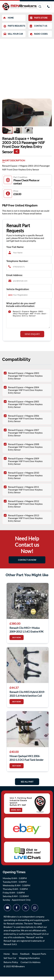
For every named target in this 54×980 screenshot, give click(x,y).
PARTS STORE (39, 18)
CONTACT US (39, 26)
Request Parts (39, 957)
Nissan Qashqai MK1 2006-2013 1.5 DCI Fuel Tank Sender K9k (26, 761)
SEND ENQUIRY (32, 338)
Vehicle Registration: (18, 289)
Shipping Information (29, 961)
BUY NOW (17, 641)
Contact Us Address (31, 966)
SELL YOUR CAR (13, 34)
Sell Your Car (10, 961)
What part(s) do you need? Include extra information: (21, 305)
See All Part (27, 785)
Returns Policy (11, 966)
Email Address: (15, 275)
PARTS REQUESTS (14, 26)
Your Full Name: (15, 247)
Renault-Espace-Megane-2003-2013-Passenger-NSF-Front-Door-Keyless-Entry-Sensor (28, 320)
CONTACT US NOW (27, 563)
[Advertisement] (27, 67)
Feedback (25, 957)
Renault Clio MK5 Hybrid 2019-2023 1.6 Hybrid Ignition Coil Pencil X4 (27, 697)
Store (15, 957)
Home (7, 957)
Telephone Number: (17, 261)
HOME (9, 18)
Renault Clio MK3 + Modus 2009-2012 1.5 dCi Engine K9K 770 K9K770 (26, 633)
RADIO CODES (39, 34)
